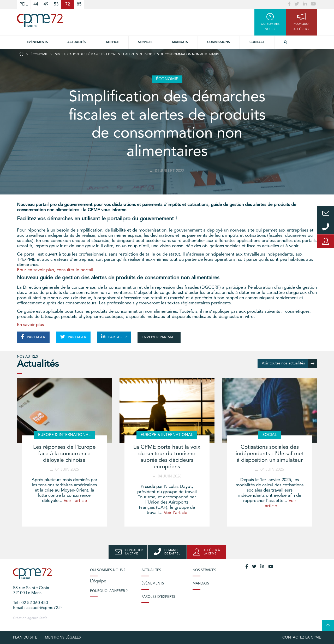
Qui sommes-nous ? (108, 570)
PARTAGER (33, 337)
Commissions (219, 42)
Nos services (204, 570)
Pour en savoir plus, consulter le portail (55, 270)
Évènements (37, 42)
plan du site (25, 637)
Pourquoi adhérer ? (109, 591)
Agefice (112, 42)
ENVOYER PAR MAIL (159, 337)
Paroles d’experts (158, 597)
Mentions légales (63, 637)
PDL (24, 4)
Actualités (77, 42)
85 (79, 4)
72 (68, 4)
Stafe (43, 618)
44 (36, 4)
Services (145, 42)
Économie (39, 55)
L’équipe (98, 581)
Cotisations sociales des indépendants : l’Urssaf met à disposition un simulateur (270, 454)
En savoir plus (30, 325)
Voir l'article (75, 501)
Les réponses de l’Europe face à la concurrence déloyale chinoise (64, 454)
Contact (257, 42)
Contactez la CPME (302, 637)
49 (46, 4)
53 (56, 4)
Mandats (180, 42)
